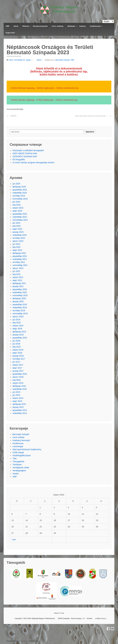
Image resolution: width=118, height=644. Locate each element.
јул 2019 (16, 320)
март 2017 (17, 368)
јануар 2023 (18, 232)
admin (37, 60)
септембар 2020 (20, 295)
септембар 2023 (20, 220)
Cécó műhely (58, 26)
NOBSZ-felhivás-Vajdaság (23, 88)
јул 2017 (16, 362)
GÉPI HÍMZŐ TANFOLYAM (25, 153)
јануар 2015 (18, 407)
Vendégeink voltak (21, 468)
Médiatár (71, 26)
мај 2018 (17, 347)
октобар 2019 (19, 310)
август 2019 (18, 317)
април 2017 (18, 365)
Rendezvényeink (40, 26)
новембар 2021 (20, 259)
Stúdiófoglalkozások (22, 455)
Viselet (16, 474)
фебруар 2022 (19, 253)
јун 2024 (16, 202)
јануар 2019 (18, 335)
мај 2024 (17, 205)
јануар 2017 (18, 371)
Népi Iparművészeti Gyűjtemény (27, 449)
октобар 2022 (19, 238)
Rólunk (26, 26)
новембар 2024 (20, 193)
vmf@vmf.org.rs (101, 618)
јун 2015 (16, 395)
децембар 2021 (20, 256)
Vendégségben (19, 471)
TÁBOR (13, 116)
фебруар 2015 (19, 404)
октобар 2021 (19, 262)
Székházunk (95, 26)
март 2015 (17, 401)
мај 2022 (17, 247)
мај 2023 (17, 226)
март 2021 (17, 280)
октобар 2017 (19, 359)
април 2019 (18, 326)
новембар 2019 (20, 307)
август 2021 (18, 268)
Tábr (15, 458)
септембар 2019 (20, 314)
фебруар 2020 (19, 298)
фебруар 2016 (19, 386)
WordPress (34, 641)
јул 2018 (16, 341)
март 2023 (17, 229)
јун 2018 (16, 344)
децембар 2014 (20, 410)
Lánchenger (18, 446)
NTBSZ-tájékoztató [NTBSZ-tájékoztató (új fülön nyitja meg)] (45, 100)
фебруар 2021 (19, 283)
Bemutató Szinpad (63, 60)
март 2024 (17, 211)
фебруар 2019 (19, 332)
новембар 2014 (20, 413)
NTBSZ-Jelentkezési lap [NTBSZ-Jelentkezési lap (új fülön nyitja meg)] (66, 100)
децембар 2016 (20, 374)
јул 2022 (16, 244)
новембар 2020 (20, 292)
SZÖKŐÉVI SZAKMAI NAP (25, 156)
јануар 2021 (18, 286)
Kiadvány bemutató (21, 440)
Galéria (82, 26)
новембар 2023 (20, 217)
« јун (14, 539)
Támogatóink (18, 461)
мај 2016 (17, 380)
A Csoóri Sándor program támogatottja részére (33, 163)
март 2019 (17, 329)
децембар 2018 (20, 338)
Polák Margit (18, 452)
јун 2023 (16, 223)
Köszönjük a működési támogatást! (28, 150)
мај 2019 (17, 323)
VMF (8, 26)
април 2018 (18, 350)
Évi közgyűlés (19, 159)
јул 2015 (16, 392)
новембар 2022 (20, 235)
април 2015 (18, 398)
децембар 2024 (20, 190)
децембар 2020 (20, 289)
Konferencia (18, 443)
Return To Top (59, 613)
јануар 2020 (18, 301)
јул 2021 (16, 271)
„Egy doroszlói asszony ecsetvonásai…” (91, 116)
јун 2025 (16, 184)
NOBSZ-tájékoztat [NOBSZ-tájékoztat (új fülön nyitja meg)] (45, 88)
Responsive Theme (13, 641)
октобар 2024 (19, 196)
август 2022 (18, 241)
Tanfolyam (17, 465)
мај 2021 (17, 274)
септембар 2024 (20, 199)
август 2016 (18, 377)
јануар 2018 (18, 356)
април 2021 (18, 277)
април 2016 (18, 383)
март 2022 (17, 250)
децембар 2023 (20, 214)
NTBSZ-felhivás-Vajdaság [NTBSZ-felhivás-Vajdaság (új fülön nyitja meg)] (23, 100)
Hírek (16, 26)
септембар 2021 (20, 265)
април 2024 (18, 208)
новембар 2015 (20, 389)
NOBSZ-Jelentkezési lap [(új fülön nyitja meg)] (68, 88)
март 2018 (17, 353)
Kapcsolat (10, 33)
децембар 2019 (20, 304)
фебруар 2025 (19, 187)
